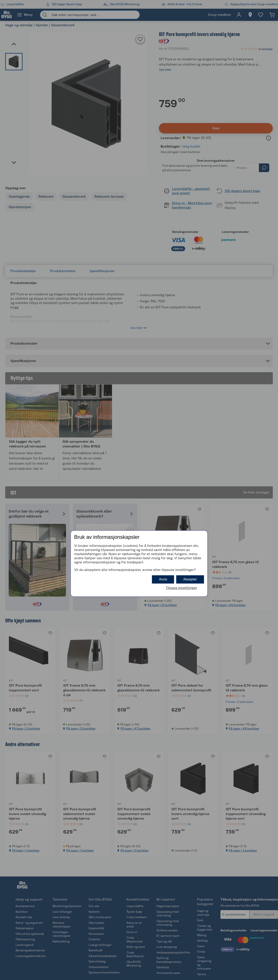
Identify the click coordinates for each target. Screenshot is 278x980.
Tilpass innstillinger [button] (181, 588)
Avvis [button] (163, 579)
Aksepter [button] (190, 579)
